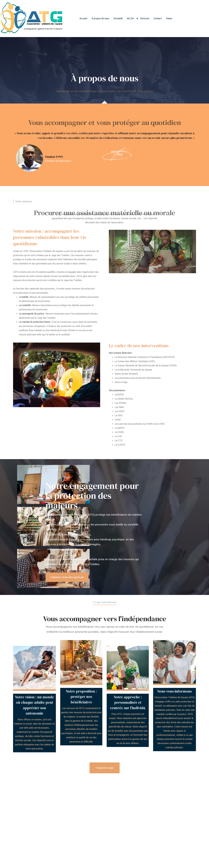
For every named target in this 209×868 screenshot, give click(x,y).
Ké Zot (130, 18)
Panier (169, 18)
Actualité (118, 18)
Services (145, 18)
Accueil (83, 18)
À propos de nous (100, 18)
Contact (158, 18)
